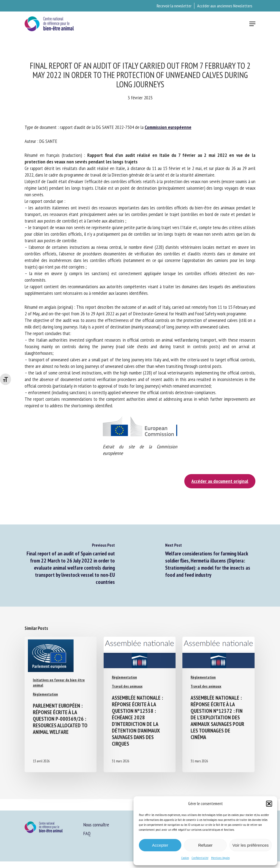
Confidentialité (200, 858)
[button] (269, 804)
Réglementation (45, 694)
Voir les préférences (251, 845)
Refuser (205, 845)
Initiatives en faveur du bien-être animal (59, 683)
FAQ (87, 833)
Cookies (185, 858)
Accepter (160, 845)
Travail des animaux (127, 686)
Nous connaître (96, 825)
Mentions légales (220, 858)
